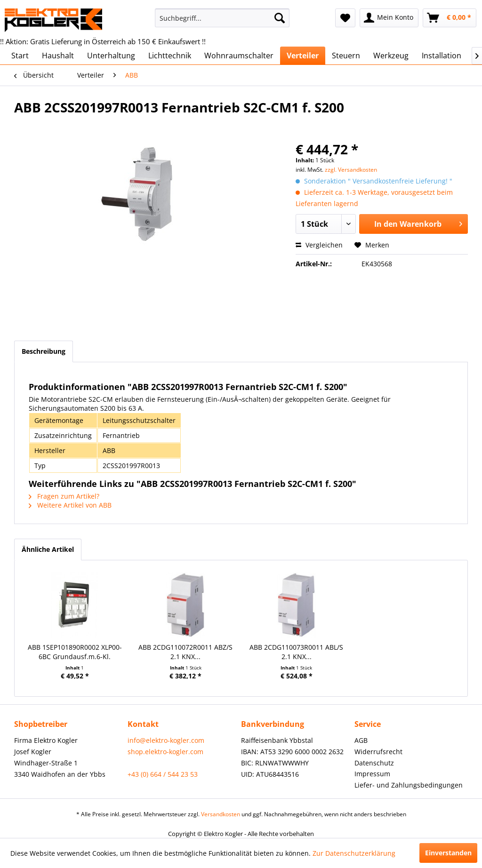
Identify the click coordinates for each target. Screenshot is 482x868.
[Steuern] (346, 56)
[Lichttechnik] (170, 56)
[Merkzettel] (345, 18)
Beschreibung (44, 351)
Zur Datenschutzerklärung (354, 853)
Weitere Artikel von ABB (70, 505)
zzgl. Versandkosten (351, 170)
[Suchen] (280, 18)
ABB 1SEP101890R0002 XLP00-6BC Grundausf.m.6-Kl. (75, 652)
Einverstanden (448, 853)
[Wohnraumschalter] (239, 56)
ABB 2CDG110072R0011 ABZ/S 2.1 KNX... (185, 652)
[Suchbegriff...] (222, 18)
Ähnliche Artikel (48, 549)
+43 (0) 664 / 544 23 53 (163, 774)
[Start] (20, 56)
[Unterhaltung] (111, 56)
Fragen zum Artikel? (64, 496)
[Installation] (442, 56)
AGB (361, 740)
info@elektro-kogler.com (166, 740)
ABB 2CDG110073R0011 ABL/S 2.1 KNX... (296, 652)
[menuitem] (222, 18)
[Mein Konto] (389, 18)
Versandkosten (221, 814)
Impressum (372, 774)
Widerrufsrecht (378, 752)
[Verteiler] (303, 56)
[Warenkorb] (450, 18)
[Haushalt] (58, 56)
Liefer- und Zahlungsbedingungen (409, 785)
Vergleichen (319, 245)
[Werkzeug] (391, 56)
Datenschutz (374, 763)
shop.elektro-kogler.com (165, 752)
